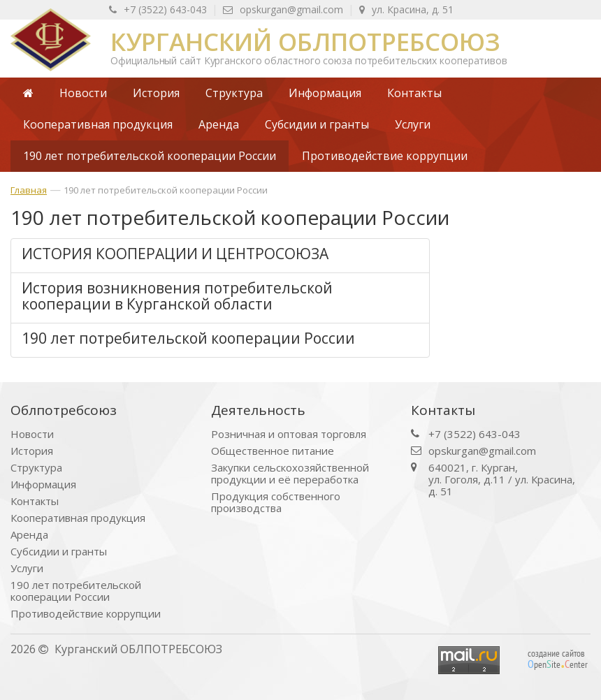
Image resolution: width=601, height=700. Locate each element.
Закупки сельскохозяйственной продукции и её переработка (290, 474)
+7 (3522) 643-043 (158, 9)
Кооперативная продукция (78, 518)
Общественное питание (273, 451)
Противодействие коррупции (86, 614)
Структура (36, 468)
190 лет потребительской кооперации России (166, 190)
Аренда (29, 535)
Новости (32, 434)
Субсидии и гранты (59, 552)
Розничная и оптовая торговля (289, 434)
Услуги (27, 568)
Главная (29, 190)
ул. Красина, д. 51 (406, 9)
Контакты (35, 501)
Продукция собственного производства (276, 502)
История (32, 451)
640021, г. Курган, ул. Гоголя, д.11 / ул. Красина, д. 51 (502, 480)
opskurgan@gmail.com (283, 9)
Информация (43, 484)
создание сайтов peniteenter (558, 659)
